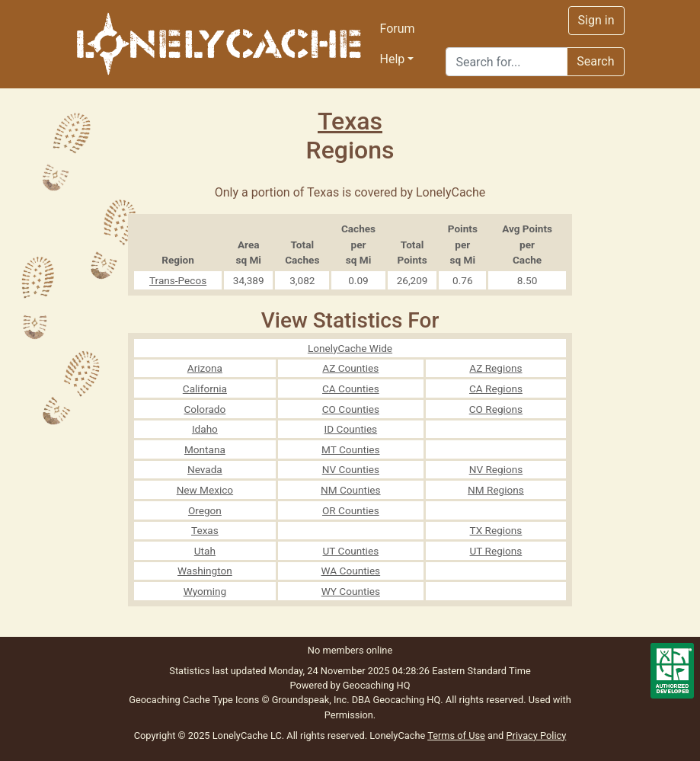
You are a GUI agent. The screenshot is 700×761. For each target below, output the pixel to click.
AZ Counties (350, 368)
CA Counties (351, 388)
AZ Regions (495, 368)
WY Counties (351, 591)
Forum (398, 29)
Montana (205, 449)
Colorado (205, 409)
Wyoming (205, 591)
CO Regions (496, 409)
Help (393, 59)
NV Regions (496, 469)
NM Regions (496, 490)
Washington (205, 571)
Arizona (205, 368)
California (205, 388)
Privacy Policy (537, 735)
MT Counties (350, 449)
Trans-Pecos (178, 280)
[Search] (507, 62)
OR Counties (351, 510)
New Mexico (205, 490)
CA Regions (496, 388)
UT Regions (496, 551)
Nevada (205, 469)
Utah (205, 551)
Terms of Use (456, 735)
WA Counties (351, 571)
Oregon (205, 510)
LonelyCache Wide (350, 348)
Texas (350, 121)
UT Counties (351, 551)
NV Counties (351, 469)
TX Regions (496, 530)
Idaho (205, 429)
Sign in (596, 20)
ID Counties (351, 429)
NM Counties (351, 490)
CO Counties (351, 409)
